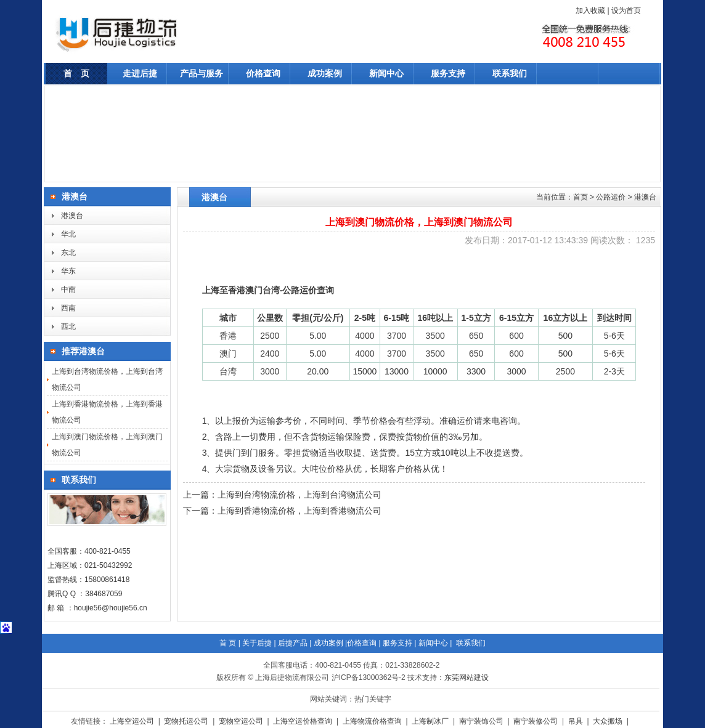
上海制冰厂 (431, 721)
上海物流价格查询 (373, 721)
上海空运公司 (133, 721)
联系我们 (510, 73)
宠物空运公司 (242, 721)
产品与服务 (202, 73)
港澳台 (72, 216)
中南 (68, 289)
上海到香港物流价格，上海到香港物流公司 (300, 511)
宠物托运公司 (187, 721)
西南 (68, 308)
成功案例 (325, 73)
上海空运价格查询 (304, 721)
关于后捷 (257, 643)
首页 (581, 197)
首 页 (76, 73)
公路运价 (611, 197)
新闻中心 (386, 73)
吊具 (577, 721)
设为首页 (626, 10)
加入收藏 (590, 10)
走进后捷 (140, 73)
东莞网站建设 (467, 677)
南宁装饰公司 (482, 721)
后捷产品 (293, 643)
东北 (68, 253)
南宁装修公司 (536, 721)
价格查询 (263, 73)
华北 (68, 234)
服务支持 (448, 73)
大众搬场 (609, 721)
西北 (68, 326)
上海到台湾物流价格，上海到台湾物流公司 (300, 495)
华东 (68, 271)
